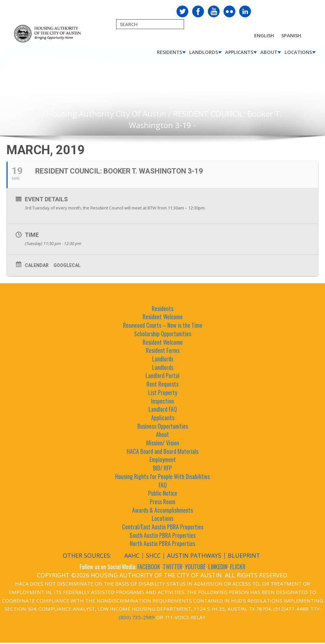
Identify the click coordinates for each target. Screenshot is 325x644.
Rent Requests (162, 384)
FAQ (163, 485)
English (264, 35)
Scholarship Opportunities (163, 334)
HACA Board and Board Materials (162, 451)
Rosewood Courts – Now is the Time (163, 325)
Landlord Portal (162, 375)
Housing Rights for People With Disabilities (162, 476)
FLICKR (238, 567)
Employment (163, 459)
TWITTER (173, 567)
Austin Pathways (194, 555)
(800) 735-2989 (137, 617)
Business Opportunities (163, 426)
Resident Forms (163, 350)
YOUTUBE (195, 567)
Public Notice (163, 493)
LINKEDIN (218, 567)
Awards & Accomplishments (162, 510)
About (269, 52)
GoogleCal (67, 265)
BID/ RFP (162, 468)
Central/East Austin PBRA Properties (163, 527)
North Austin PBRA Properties (162, 543)
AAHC (132, 555)
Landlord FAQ (163, 409)
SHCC (153, 555)
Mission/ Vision (163, 443)
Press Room (162, 502)
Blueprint (244, 555)
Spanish (291, 35)
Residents (170, 52)
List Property (163, 392)
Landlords (204, 52)
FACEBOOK (149, 567)
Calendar (37, 265)
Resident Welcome (163, 317)
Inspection (162, 401)
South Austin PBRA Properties (162, 535)
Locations (298, 52)
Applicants (239, 52)
